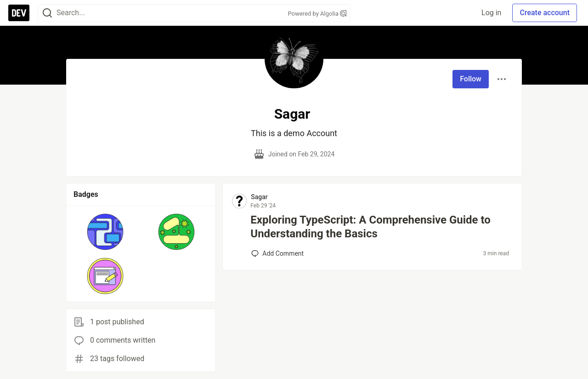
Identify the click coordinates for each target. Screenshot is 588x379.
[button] (105, 232)
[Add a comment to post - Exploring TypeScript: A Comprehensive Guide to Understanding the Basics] (277, 253)
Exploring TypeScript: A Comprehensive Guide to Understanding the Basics (370, 227)
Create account (545, 13)
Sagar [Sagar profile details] (259, 197)
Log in (491, 13)
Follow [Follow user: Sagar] (471, 79)
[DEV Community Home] (19, 13)
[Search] (47, 13)
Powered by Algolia (317, 14)
